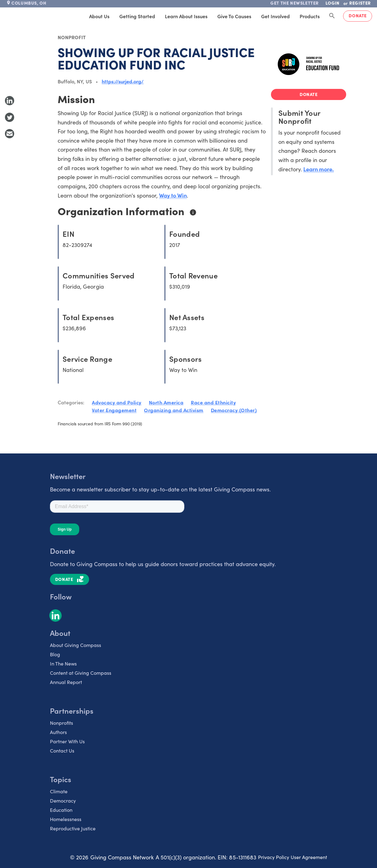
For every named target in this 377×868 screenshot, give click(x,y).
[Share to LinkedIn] (10, 101)
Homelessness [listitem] (66, 819)
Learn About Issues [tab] (186, 16)
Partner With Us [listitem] (67, 741)
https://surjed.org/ (123, 81)
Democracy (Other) (234, 410)
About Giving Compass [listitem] (76, 645)
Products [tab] (310, 16)
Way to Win (173, 195)
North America (166, 402)
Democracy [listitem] (63, 801)
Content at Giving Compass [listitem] (81, 673)
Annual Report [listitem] (66, 682)
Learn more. (319, 169)
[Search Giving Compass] (332, 16)
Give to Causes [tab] (234, 16)
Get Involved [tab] (275, 16)
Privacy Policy (274, 857)
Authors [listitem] (58, 732)
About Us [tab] (99, 16)
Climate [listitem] (59, 791)
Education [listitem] (61, 810)
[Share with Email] (10, 134)
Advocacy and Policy (117, 402)
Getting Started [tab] (137, 16)
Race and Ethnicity (213, 402)
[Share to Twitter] (10, 117)
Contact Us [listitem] (62, 751)
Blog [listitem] (55, 654)
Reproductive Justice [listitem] (73, 828)
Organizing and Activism (174, 410)
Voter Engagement (114, 410)
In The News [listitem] (63, 664)
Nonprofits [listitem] (61, 723)
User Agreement (309, 857)
